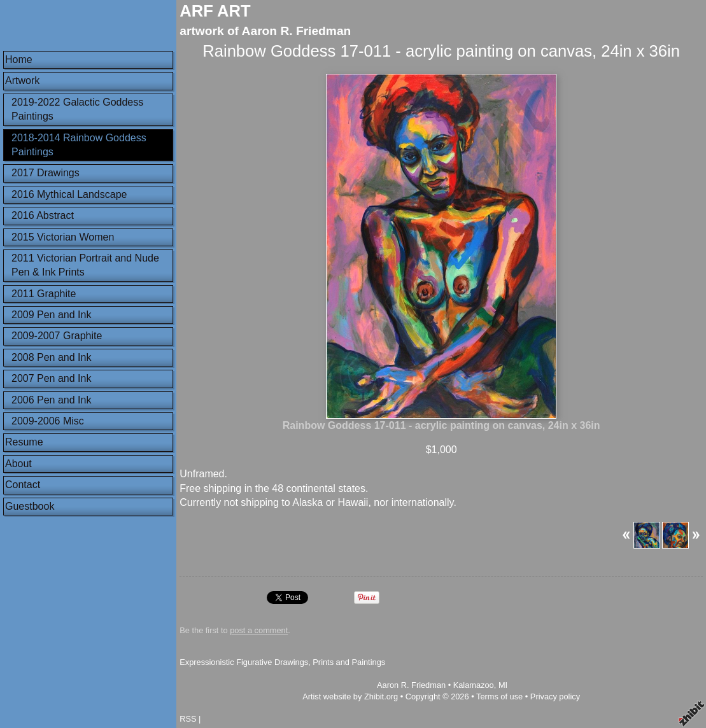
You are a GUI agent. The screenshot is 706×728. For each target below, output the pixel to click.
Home (19, 59)
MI (503, 685)
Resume (24, 442)
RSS (188, 719)
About (18, 464)
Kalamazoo (474, 685)
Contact (23, 485)
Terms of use (499, 696)
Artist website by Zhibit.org (350, 696)
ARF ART (215, 11)
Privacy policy (555, 696)
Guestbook (30, 506)
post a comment (259, 630)
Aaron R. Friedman (411, 685)
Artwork (22, 80)
